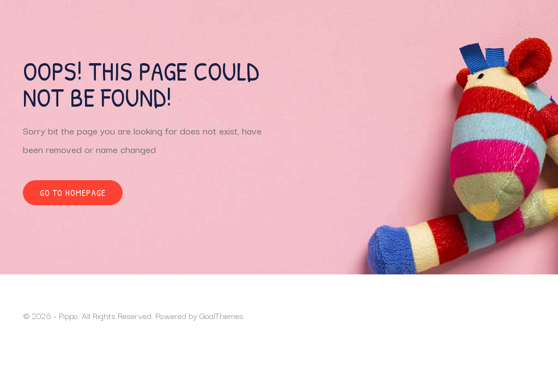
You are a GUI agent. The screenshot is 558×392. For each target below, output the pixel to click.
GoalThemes (222, 315)
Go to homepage (73, 193)
